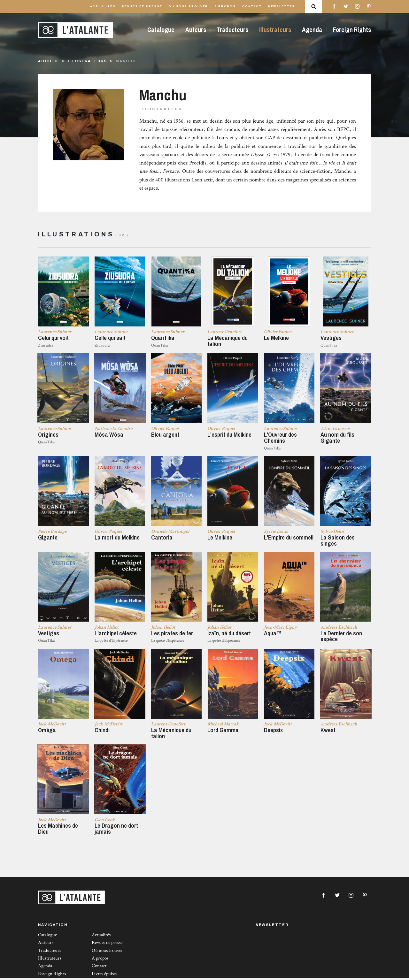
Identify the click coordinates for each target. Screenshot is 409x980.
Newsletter (282, 7)
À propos (225, 7)
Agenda (312, 30)
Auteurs (196, 30)
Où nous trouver (188, 7)
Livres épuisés (104, 976)
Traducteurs (232, 30)
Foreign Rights (352, 30)
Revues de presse (142, 7)
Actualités (103, 7)
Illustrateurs (275, 30)
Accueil (48, 61)
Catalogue (161, 30)
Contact (252, 7)
